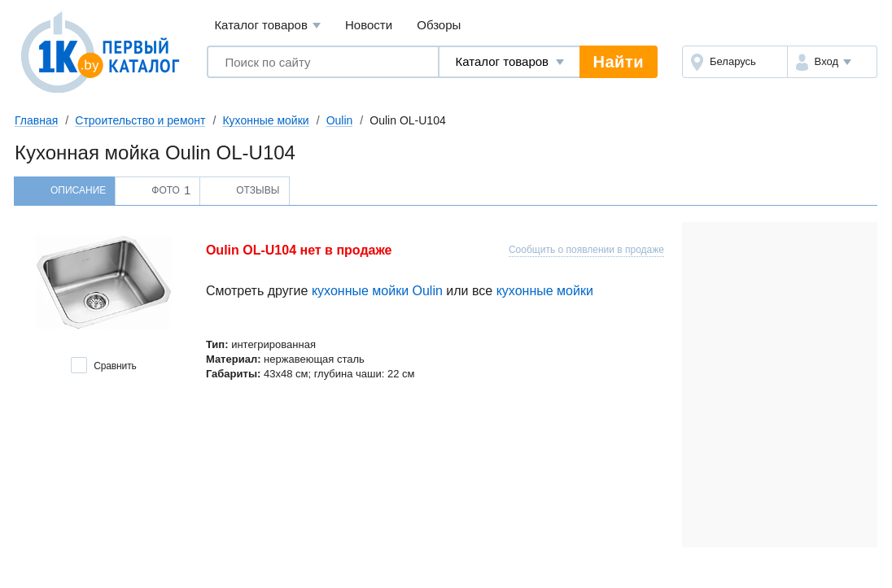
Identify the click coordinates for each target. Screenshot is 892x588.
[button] (832, 62)
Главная (36, 120)
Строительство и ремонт (140, 120)
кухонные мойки (545, 291)
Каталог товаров (267, 26)
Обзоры (439, 25)
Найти (619, 62)
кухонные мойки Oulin (377, 291)
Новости (369, 25)
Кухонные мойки (265, 120)
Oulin (340, 120)
